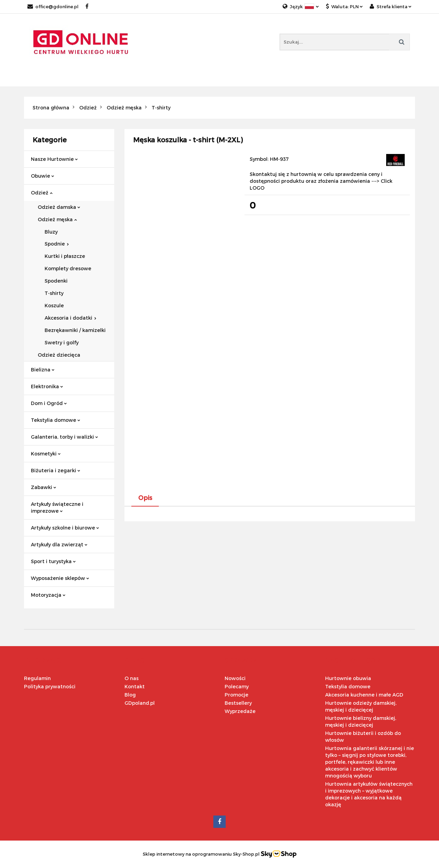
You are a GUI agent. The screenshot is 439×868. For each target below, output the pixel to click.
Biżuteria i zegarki (56, 470)
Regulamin (37, 678)
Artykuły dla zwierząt (59, 544)
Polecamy (237, 686)
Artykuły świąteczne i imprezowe (57, 507)
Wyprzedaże (240, 711)
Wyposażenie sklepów (60, 578)
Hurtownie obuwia (348, 678)
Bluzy (51, 232)
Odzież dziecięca (59, 355)
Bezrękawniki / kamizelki (75, 330)
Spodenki (56, 281)
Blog (130, 695)
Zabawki (44, 487)
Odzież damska (59, 207)
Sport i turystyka (53, 561)
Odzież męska (57, 219)
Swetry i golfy (62, 342)
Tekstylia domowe (56, 420)
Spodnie (57, 244)
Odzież (42, 193)
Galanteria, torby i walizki (64, 437)
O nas (132, 678)
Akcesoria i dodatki (70, 318)
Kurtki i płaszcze (65, 256)
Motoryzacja (48, 595)
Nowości (235, 678)
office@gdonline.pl (53, 7)
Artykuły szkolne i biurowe (65, 528)
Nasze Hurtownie (54, 159)
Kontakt (135, 686)
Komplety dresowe (68, 268)
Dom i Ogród (49, 403)
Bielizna (43, 370)
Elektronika (47, 386)
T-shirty (54, 293)
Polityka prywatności (50, 686)
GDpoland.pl (140, 703)
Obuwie (43, 176)
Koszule (54, 305)
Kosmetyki (46, 454)
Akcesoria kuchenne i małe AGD (364, 695)
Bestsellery (238, 703)
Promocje (236, 695)
